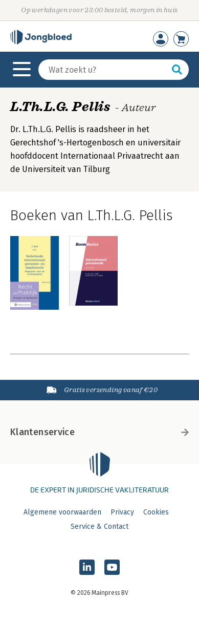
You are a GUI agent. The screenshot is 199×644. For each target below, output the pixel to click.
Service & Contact (99, 527)
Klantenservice (99, 432)
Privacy (122, 512)
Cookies (156, 512)
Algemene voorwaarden (62, 512)
